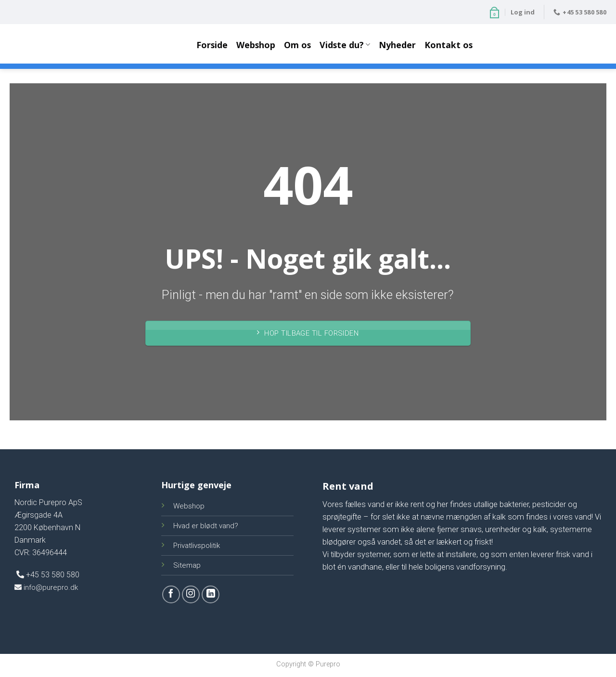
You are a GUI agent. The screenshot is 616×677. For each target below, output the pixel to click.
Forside (212, 45)
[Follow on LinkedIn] (211, 595)
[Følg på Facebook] (171, 595)
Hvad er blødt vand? (206, 526)
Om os (297, 45)
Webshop (256, 45)
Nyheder (397, 45)
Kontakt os (449, 45)
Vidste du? (345, 45)
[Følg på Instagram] (191, 595)
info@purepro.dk (46, 587)
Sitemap (187, 565)
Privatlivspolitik (197, 546)
